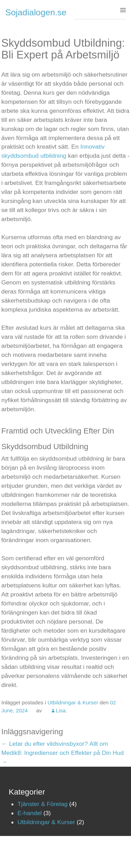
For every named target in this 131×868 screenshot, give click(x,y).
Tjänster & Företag (43, 804)
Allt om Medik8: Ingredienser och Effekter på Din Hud (63, 753)
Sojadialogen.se (36, 12)
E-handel (30, 813)
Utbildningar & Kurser (73, 702)
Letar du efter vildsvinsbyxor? (45, 744)
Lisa (61, 710)
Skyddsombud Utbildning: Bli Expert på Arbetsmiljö (63, 49)
